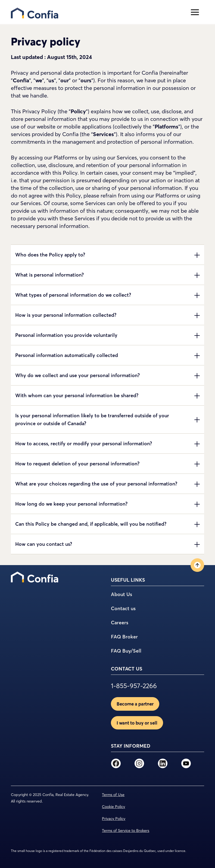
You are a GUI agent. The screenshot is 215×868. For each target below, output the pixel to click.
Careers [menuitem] (120, 623)
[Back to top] (197, 565)
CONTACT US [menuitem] (127, 669)
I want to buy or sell (137, 723)
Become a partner (135, 704)
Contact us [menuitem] (123, 608)
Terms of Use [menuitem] (113, 795)
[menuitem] (35, 577)
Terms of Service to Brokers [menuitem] (126, 831)
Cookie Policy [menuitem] (113, 807)
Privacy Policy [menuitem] (114, 819)
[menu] (98, 12)
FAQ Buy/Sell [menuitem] (126, 651)
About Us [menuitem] (121, 594)
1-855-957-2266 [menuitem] (134, 686)
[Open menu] (195, 12)
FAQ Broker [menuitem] (124, 637)
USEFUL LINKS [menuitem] (128, 580)
